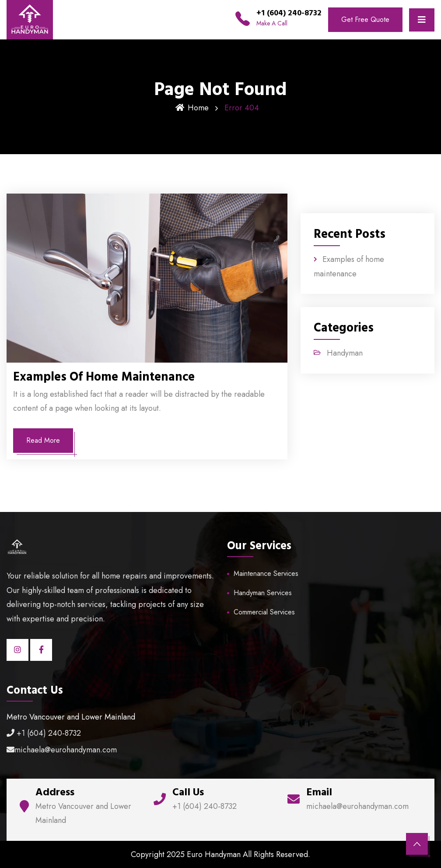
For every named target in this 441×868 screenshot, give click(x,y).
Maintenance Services (266, 573)
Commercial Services (264, 612)
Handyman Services (263, 593)
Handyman (345, 353)
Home (192, 108)
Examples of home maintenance (104, 377)
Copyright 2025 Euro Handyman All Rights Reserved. (220, 854)
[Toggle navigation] (422, 20)
